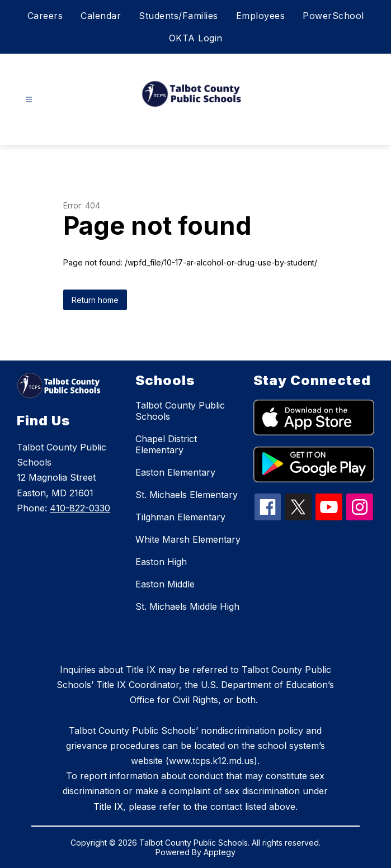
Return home (95, 300)
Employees (261, 16)
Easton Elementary (175, 472)
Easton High (161, 562)
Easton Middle (165, 584)
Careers (45, 16)
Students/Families (178, 16)
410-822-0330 (80, 508)
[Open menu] (29, 100)
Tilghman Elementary (180, 517)
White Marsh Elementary (188, 539)
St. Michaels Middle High (187, 606)
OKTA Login (196, 38)
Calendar (101, 16)
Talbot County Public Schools (180, 411)
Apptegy (220, 852)
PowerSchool (333, 16)
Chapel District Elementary (166, 444)
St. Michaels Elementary (187, 495)
